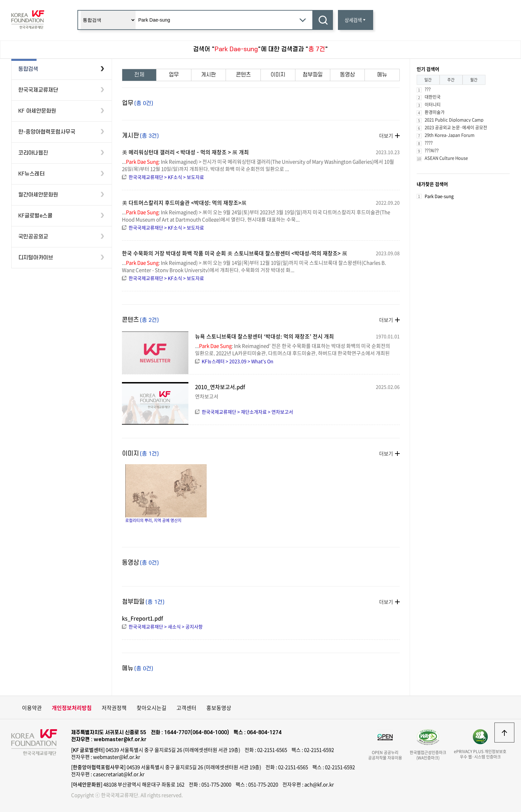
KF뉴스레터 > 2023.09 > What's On (238, 361)
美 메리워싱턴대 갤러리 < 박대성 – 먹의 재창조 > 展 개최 (185, 152)
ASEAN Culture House (446, 158)
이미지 (278, 75)
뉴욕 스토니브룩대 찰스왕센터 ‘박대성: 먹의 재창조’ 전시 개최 (264, 336)
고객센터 (186, 708)
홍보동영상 (219, 708)
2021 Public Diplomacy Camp (454, 120)
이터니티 (433, 104)
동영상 (347, 75)
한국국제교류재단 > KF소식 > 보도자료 (166, 177)
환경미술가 (435, 112)
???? (429, 142)
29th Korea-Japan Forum (450, 135)
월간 (474, 80)
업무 (174, 75)
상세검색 (356, 20)
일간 (428, 80)
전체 (139, 75)
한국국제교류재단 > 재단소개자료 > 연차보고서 (247, 412)
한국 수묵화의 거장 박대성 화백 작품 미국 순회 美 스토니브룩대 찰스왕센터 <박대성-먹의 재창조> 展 (235, 253)
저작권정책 (114, 708)
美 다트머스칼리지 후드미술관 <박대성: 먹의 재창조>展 (184, 203)
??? (428, 89)
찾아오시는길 (152, 708)
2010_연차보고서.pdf (220, 387)
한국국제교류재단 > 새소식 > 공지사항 (166, 626)
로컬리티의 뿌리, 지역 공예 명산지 (166, 494)
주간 (451, 80)
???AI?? (432, 150)
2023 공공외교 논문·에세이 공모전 (456, 127)
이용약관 (32, 708)
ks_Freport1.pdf (143, 618)
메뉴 (382, 75)
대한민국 (433, 97)
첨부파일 (313, 75)
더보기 (386, 136)
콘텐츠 (243, 75)
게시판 (208, 75)
